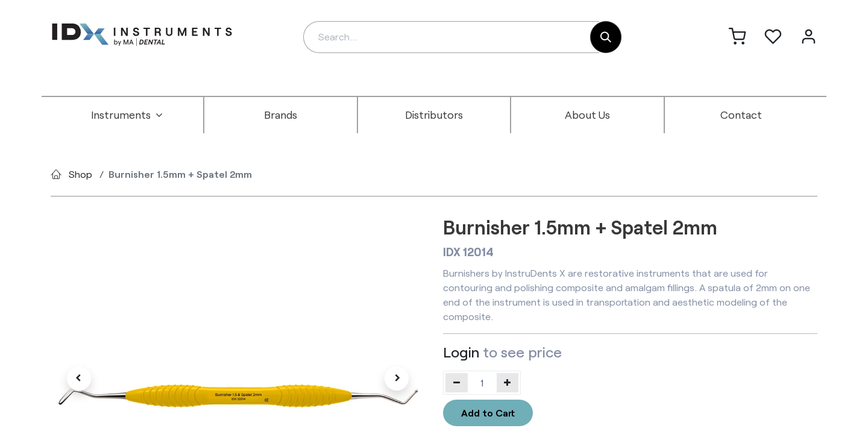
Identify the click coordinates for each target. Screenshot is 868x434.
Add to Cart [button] (488, 413)
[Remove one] (457, 383)
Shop (80, 174)
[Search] (606, 37)
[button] (79, 379)
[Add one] (508, 383)
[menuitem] (127, 115)
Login (461, 352)
